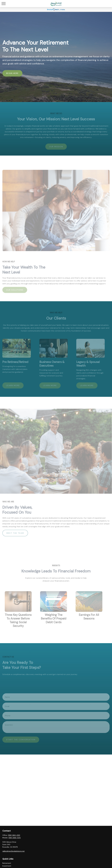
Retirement (7, 863)
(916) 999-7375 (15, 838)
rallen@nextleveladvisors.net (14, 851)
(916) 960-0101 (14, 835)
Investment (7, 866)
